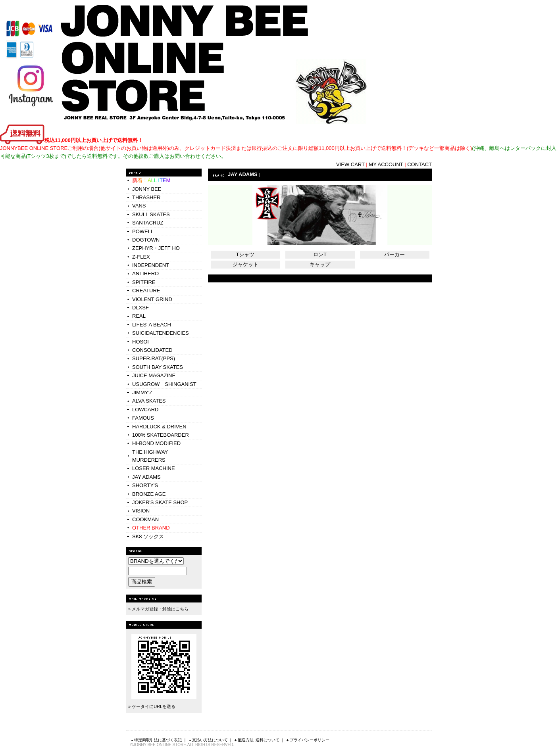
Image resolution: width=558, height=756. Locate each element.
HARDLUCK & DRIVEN (159, 427)
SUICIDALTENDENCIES (161, 333)
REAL (139, 316)
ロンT (320, 254)
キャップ (320, 264)
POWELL (143, 231)
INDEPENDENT (151, 265)
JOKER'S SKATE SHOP (160, 502)
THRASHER (146, 197)
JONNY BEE (147, 189)
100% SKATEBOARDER (161, 435)
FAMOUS (143, 418)
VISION (141, 511)
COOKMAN (145, 519)
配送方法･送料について (257, 740)
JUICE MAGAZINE (154, 375)
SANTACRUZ (148, 223)
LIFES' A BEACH (152, 325)
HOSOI (140, 342)
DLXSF (140, 308)
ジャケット (245, 264)
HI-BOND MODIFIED (156, 443)
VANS (139, 206)
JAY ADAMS (146, 477)
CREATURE (146, 291)
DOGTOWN (146, 240)
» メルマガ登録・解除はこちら (158, 609)
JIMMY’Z (142, 392)
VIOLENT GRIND (152, 299)
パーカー (394, 254)
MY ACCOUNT (386, 164)
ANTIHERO (145, 273)
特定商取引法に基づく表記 (156, 740)
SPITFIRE (144, 282)
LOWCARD (145, 410)
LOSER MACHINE (154, 468)
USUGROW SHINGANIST (164, 384)
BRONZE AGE (149, 494)
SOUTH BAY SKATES (158, 367)
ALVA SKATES (149, 401)
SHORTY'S (145, 485)
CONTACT (419, 164)
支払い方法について (208, 740)
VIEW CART (350, 164)
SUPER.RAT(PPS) (154, 358)
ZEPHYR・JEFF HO (156, 248)
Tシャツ (245, 254)
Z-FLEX (141, 257)
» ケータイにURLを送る (152, 706)
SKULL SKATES (151, 214)
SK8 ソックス (148, 536)
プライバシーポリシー (308, 740)
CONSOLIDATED (152, 350)
